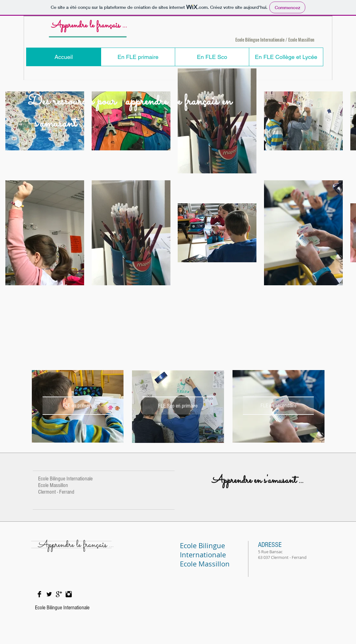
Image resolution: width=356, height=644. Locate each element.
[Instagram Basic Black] (69, 594)
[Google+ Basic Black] (59, 594)
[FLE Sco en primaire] (178, 406)
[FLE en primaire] (78, 406)
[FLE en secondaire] (278, 406)
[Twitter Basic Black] (49, 594)
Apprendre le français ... (89, 26)
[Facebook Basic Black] (39, 594)
